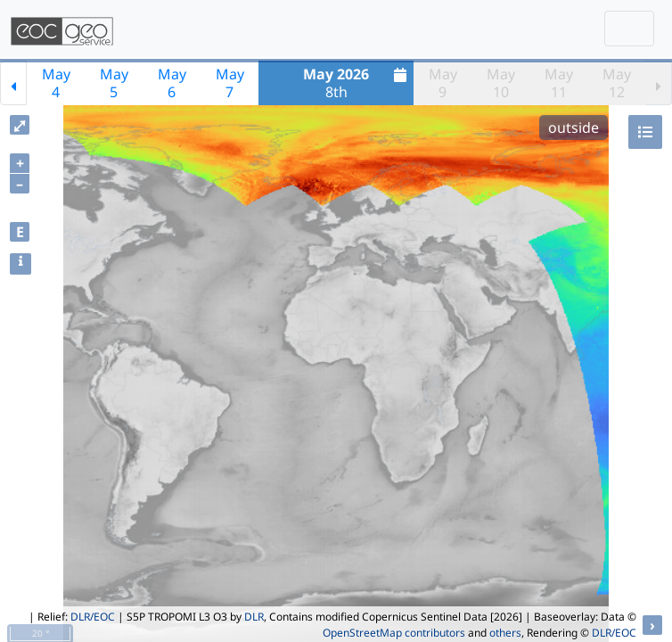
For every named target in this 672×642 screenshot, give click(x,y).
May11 (559, 83)
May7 (230, 83)
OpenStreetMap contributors (394, 633)
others (505, 633)
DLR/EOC (93, 617)
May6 (172, 83)
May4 (56, 83)
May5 (114, 83)
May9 (443, 83)
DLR (254, 617)
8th (357, 83)
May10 (501, 83)
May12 (617, 83)
